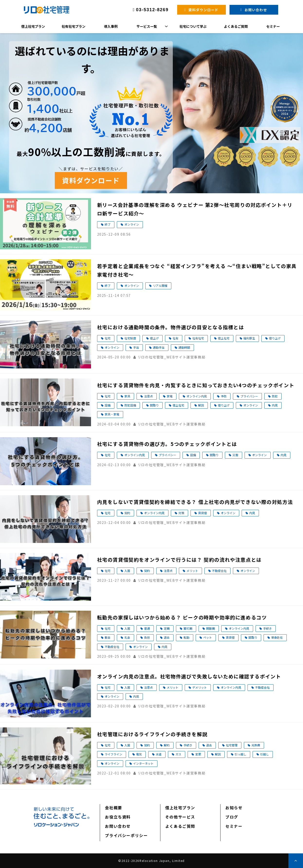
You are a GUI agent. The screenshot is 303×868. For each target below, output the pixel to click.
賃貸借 (202, 513)
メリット (192, 571)
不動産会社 (219, 571)
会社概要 (113, 808)
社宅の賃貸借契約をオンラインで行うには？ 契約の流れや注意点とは (179, 560)
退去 (167, 637)
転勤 (186, 637)
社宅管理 (232, 745)
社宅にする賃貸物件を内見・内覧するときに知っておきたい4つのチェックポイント (196, 385)
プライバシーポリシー (126, 835)
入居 (127, 571)
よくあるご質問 (236, 26)
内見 (275, 405)
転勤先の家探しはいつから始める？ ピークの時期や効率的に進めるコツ (182, 617)
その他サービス (180, 817)
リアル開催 (160, 285)
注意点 (148, 396)
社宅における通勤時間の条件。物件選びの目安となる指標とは (171, 327)
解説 (201, 405)
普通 (147, 628)
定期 (167, 628)
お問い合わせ (256, 10)
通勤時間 (184, 347)
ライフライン (113, 754)
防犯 (275, 396)
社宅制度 (130, 338)
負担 (147, 637)
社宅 (108, 338)
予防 (224, 396)
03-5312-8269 (152, 10)
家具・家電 (112, 414)
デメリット (200, 687)
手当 (136, 347)
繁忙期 (188, 628)
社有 (175, 338)
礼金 (127, 637)
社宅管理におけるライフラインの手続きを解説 (152, 734)
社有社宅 (198, 338)
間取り (154, 405)
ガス (178, 754)
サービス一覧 (147, 26)
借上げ (154, 338)
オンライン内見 (197, 396)
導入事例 (111, 26)
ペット (208, 637)
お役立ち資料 (118, 817)
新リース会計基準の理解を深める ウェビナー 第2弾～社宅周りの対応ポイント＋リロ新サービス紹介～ (195, 209)
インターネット (143, 763)
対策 (181, 513)
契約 (127, 513)
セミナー (273, 26)
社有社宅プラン (73, 26)
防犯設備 (130, 405)
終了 (108, 224)
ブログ (232, 817)
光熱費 (256, 745)
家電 (170, 396)
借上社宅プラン (33, 26)
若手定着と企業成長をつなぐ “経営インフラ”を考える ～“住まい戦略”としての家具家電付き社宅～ (197, 270)
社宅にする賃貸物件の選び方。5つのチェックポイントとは (167, 444)
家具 (127, 396)
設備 (108, 405)
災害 (235, 455)
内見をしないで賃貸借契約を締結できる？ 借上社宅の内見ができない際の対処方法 (195, 502)
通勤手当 (159, 347)
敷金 (108, 637)
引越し (265, 754)
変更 (198, 754)
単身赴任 (277, 637)
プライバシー (249, 396)
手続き (267, 628)
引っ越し (240, 754)
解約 (167, 745)
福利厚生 (249, 338)
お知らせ (234, 808)
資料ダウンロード (203, 10)
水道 (159, 754)
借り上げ (275, 338)
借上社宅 (224, 338)
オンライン (132, 224)
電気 (139, 754)
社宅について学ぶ (193, 26)
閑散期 (211, 628)
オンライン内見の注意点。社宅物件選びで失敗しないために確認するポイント (189, 676)
